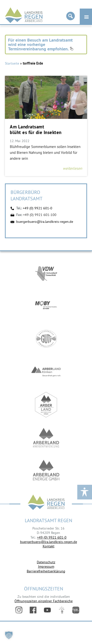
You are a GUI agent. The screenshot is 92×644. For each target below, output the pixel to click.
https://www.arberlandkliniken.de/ (46, 372)
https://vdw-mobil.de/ (46, 273)
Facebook (33, 610)
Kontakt (49, 546)
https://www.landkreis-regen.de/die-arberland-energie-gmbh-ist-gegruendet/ (46, 471)
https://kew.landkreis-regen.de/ (46, 438)
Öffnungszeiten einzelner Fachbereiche (44, 601)
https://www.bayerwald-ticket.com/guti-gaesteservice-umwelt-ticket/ (46, 339)
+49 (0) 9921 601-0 (38, 208)
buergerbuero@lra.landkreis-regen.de (45, 222)
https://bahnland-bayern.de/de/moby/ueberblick (46, 306)
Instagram (19, 610)
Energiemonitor (76, 610)
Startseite (12, 63)
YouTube (47, 610)
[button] (9, 635)
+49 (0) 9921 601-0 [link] (52, 537)
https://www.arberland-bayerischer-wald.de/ (46, 405)
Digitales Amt (62, 610)
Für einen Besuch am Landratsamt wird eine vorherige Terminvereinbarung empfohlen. (41, 44)
